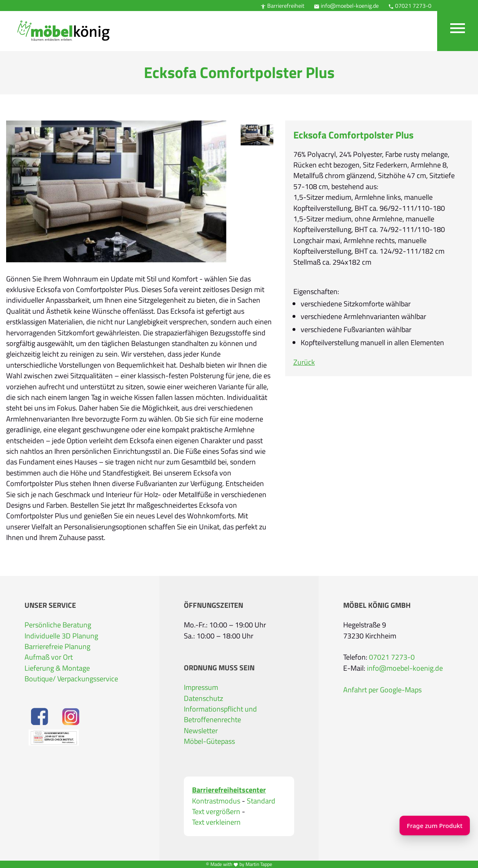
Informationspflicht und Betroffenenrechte (220, 714)
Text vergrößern (216, 812)
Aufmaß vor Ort (49, 657)
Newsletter (201, 731)
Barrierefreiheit (282, 6)
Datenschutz (203, 698)
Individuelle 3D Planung (61, 636)
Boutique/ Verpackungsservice (71, 679)
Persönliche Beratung (58, 625)
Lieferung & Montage (57, 668)
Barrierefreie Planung (57, 646)
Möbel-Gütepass (209, 741)
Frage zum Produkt (425, 826)
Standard (261, 801)
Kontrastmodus (216, 801)
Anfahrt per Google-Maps (382, 690)
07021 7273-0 (410, 6)
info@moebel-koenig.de (346, 6)
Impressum (201, 687)
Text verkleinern (216, 822)
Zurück (304, 362)
